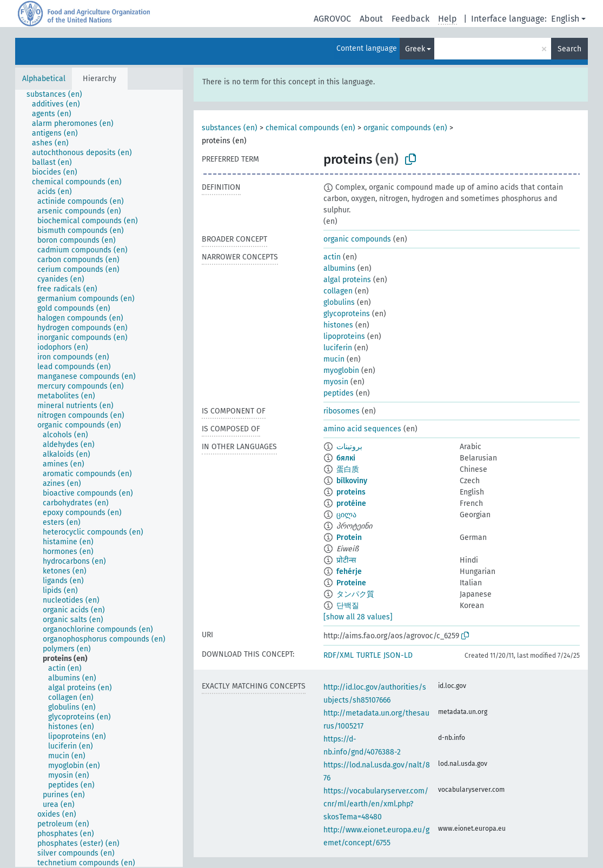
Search (569, 49)
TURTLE (369, 655)
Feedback (410, 19)
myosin (336, 382)
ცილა (346, 515)
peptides (339, 393)
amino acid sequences (362, 429)
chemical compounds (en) (310, 128)
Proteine (351, 583)
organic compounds (357, 239)
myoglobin (341, 370)
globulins (339, 302)
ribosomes (342, 411)
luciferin (338, 348)
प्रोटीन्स (346, 560)
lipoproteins (344, 336)
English (565, 19)
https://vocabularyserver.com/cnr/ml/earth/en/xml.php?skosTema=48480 (376, 804)
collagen (338, 291)
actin (332, 257)
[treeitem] (59, 95)
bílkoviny (352, 481)
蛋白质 (348, 469)
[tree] (99, 478)
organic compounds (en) (405, 128)
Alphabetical (44, 79)
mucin (334, 359)
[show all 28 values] (358, 617)
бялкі (346, 458)
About (371, 19)
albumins (339, 268)
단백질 (348, 606)
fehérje (349, 572)
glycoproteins (347, 314)
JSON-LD (398, 655)
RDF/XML (339, 655)
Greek (415, 49)
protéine (351, 503)
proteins (351, 492)
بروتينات (349, 447)
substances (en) (230, 128)
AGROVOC (332, 19)
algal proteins (347, 280)
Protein (349, 538)
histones (338, 325)
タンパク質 (355, 594)
